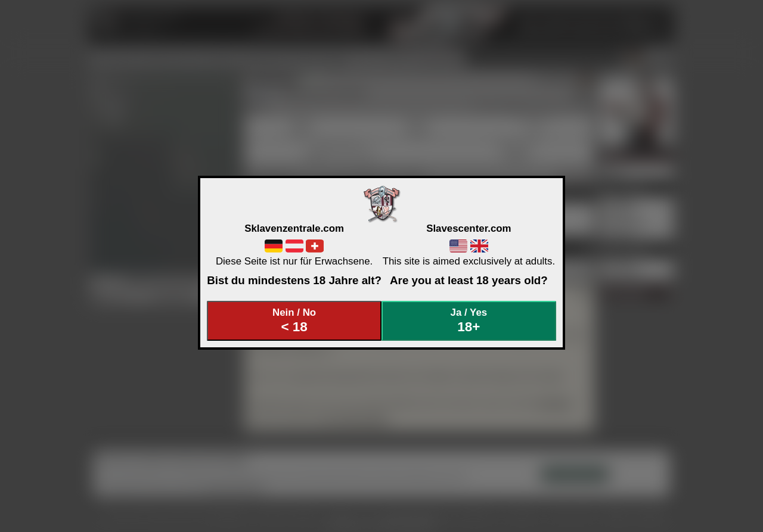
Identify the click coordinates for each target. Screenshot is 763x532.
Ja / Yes (469, 321)
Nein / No (294, 321)
